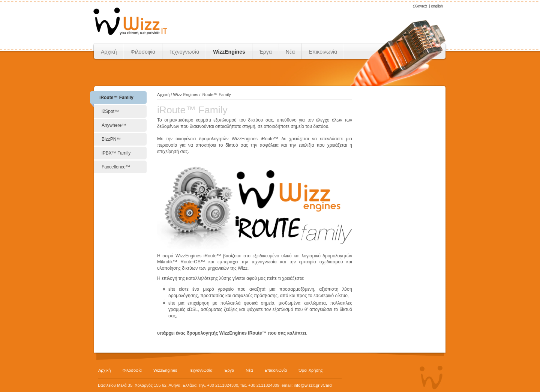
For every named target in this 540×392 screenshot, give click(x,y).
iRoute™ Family (116, 98)
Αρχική (109, 52)
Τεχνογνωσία (184, 52)
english (437, 6)
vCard (326, 385)
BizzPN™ (111, 139)
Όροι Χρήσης (310, 370)
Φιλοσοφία (143, 52)
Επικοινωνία (323, 52)
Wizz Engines (186, 95)
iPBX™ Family (116, 153)
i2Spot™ (110, 111)
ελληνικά (420, 6)
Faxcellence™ (116, 167)
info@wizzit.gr (307, 385)
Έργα (265, 52)
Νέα (290, 52)
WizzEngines (229, 52)
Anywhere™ (114, 125)
